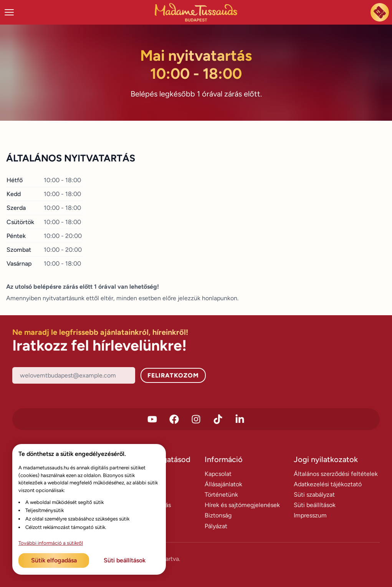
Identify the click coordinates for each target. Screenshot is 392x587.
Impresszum (310, 515)
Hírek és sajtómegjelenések (242, 505)
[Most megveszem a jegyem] (380, 12)
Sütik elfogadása (54, 560)
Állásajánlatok (223, 484)
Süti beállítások (315, 505)
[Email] (74, 375)
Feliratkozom (173, 375)
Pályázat (216, 526)
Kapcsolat (218, 474)
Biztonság (218, 515)
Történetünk (221, 495)
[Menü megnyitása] (9, 12)
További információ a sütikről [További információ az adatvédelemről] (51, 543)
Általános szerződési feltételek (336, 474)
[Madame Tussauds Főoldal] (196, 12)
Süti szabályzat (314, 495)
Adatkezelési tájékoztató (328, 484)
